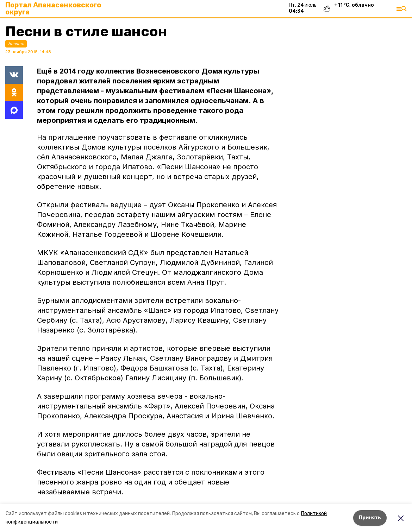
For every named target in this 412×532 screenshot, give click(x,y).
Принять (370, 518)
